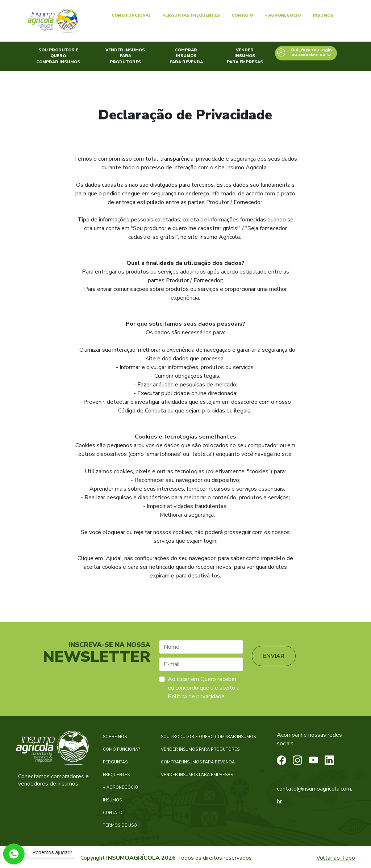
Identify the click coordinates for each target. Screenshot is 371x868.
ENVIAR (274, 656)
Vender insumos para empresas (245, 56)
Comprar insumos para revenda (186, 56)
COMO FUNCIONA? (121, 750)
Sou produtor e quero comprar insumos (58, 56)
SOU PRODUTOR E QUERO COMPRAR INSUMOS (208, 737)
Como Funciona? (131, 15)
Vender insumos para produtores (125, 56)
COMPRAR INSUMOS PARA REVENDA (198, 762)
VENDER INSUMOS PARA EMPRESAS (197, 775)
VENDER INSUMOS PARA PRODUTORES (200, 750)
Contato (242, 15)
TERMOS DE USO (120, 825)
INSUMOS (112, 800)
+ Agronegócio (283, 15)
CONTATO (113, 813)
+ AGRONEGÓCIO (120, 787)
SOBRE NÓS (115, 737)
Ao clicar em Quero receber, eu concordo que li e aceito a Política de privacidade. (204, 688)
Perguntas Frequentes (191, 15)
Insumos (323, 15)
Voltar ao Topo (336, 858)
